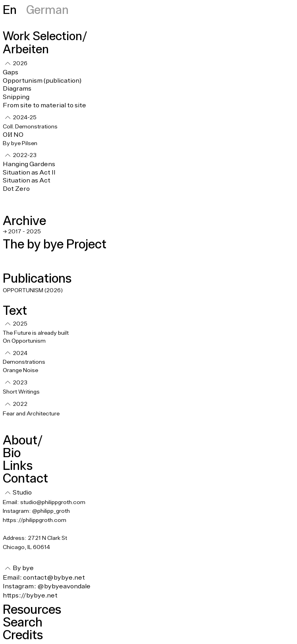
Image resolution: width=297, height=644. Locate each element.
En (10, 9)
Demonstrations (24, 362)
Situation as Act (27, 180)
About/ (23, 440)
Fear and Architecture (31, 414)
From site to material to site (44, 105)
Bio (12, 453)
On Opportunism (25, 341)
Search (23, 622)
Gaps (11, 72)
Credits (23, 635)
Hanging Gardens (29, 164)
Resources (32, 609)
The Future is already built (36, 333)
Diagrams (17, 89)
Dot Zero (16, 189)
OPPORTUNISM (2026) (33, 291)
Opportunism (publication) (42, 81)
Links (18, 465)
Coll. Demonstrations (30, 127)
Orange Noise (20, 370)
